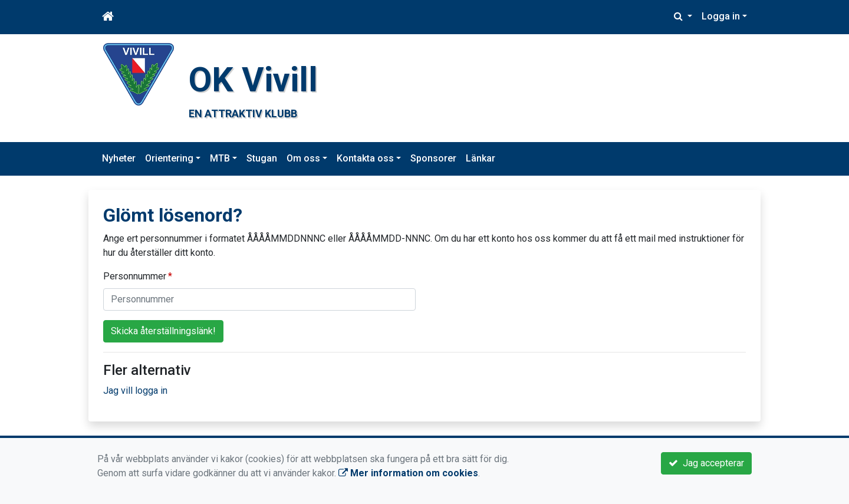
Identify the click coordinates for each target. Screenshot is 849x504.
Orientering (169, 158)
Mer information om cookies (408, 473)
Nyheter (119, 158)
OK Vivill (253, 80)
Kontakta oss (365, 158)
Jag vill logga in (135, 391)
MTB (220, 158)
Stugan (262, 158)
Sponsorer (433, 158)
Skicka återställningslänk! (163, 331)
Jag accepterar (706, 463)
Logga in (721, 16)
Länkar (481, 158)
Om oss (303, 158)
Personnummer (135, 276)
